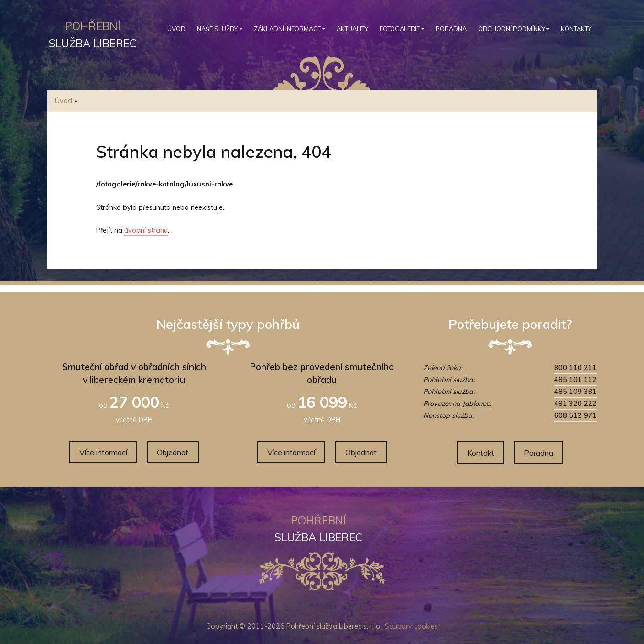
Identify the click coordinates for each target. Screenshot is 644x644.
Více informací (103, 452)
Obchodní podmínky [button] (512, 29)
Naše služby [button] (217, 29)
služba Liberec (93, 33)
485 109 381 (575, 392)
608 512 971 (575, 415)
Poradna (451, 29)
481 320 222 (575, 404)
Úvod (176, 29)
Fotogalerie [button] (400, 29)
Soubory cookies (411, 626)
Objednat (173, 452)
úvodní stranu (146, 230)
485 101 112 (575, 380)
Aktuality (352, 29)
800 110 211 (575, 368)
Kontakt (481, 453)
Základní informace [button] (287, 29)
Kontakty (576, 29)
